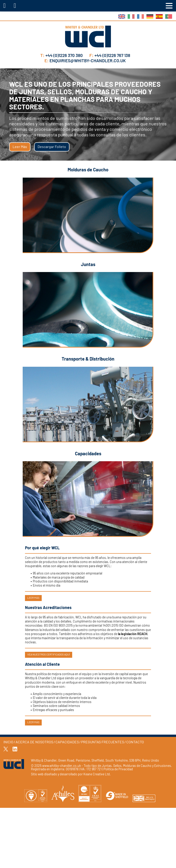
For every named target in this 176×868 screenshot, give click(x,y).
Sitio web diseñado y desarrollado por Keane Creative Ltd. (71, 774)
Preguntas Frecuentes (103, 742)
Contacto (135, 742)
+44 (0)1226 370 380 (62, 56)
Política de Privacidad (118, 769)
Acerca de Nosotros (34, 742)
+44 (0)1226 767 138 (110, 56)
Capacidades (67, 742)
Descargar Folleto (52, 147)
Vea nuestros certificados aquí (49, 655)
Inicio (8, 742)
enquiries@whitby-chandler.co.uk (85, 61)
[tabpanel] (88, 115)
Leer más (20, 147)
